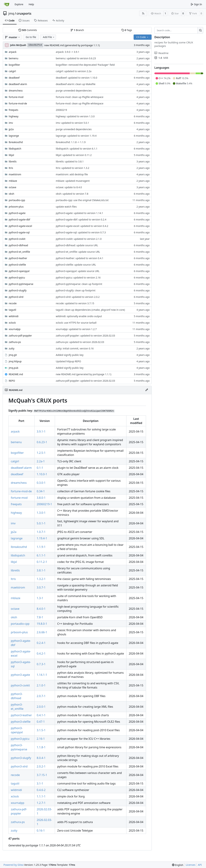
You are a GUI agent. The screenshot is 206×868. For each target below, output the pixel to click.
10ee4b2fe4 (35, 45)
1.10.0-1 (42, 474)
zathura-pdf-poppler (20, 336)
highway (14, 116)
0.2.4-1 (41, 643)
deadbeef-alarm (18, 84)
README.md (16, 374)
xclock (12, 323)
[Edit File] (147, 390)
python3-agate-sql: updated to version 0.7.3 (81, 232)
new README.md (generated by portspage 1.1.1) (72, 45)
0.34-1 (41, 491)
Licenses (191, 865)
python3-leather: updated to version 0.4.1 (80, 258)
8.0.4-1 (41, 758)
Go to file (31, 37)
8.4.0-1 (41, 609)
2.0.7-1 (41, 696)
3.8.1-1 (41, 570)
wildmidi (14, 316)
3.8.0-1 (41, 498)
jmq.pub (14, 368)
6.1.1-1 (41, 555)
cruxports (24, 13)
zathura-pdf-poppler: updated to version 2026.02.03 (85, 336)
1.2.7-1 (41, 803)
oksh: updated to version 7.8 (72, 194)
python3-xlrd (16, 297)
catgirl (12, 71)
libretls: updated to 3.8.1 (70, 161)
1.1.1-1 (41, 796)
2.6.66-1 (42, 632)
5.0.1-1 (41, 523)
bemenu (14, 58)
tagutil (12, 310)
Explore (19, 4)
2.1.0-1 (41, 685)
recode (13, 303)
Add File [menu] (49, 37)
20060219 (61, 110)
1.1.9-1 (41, 547)
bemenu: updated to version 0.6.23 (76, 58)
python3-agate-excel (20, 226)
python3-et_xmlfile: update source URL (78, 252)
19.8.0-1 (42, 624)
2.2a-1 (41, 461)
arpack (13, 52)
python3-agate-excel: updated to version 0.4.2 (82, 226)
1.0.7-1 (41, 532)
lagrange (14, 136)
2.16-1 (41, 739)
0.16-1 (41, 831)
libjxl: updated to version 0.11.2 (74, 155)
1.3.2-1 (41, 579)
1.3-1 (40, 598)
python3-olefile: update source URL (76, 265)
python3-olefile (17, 265)
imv (11, 123)
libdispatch (15, 149)
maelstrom (15, 174)
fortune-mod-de (18, 103)
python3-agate (17, 213)
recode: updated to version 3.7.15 (75, 303)
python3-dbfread (18, 245)
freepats (13, 110)
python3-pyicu (17, 278)
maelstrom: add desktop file (72, 174)
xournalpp (15, 329)
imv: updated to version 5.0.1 (72, 123)
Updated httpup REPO (68, 361)
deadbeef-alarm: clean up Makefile (76, 84)
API (200, 865)
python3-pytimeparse (21, 284)
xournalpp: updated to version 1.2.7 (76, 329)
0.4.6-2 (41, 790)
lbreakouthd (16, 142)
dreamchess (16, 91)
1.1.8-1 (41, 747)
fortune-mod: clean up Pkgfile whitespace (80, 97)
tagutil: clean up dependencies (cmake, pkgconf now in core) (90, 310)
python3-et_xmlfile (19, 252)
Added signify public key (70, 355)
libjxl (11, 155)
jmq (11, 13)
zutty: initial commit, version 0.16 (75, 348)
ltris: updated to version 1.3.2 (73, 168)
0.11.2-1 (42, 562)
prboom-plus (16, 207)
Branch (77, 30)
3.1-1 (40, 783)
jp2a (11, 129)
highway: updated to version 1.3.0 (75, 116)
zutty (12, 348)
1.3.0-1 (41, 513)
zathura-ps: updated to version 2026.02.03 (80, 342)
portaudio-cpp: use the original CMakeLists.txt (82, 200)
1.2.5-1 (41, 453)
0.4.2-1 (41, 653)
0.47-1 (41, 722)
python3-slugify (18, 290)
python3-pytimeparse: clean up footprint (79, 284)
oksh (11, 194)
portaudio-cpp (17, 200)
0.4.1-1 (41, 715)
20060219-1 (44, 504)
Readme (161, 53)
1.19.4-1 (42, 538)
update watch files (66, 207)
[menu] (178, 865)
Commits (28, 30)
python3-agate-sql (19, 232)
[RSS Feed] (143, 13)
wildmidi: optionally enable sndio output (79, 316)
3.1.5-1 (41, 730)
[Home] (7, 4)
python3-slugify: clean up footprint (76, 290)
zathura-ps (15, 342)
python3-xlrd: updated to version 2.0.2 (78, 297)
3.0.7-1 (41, 587)
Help (31, 4)
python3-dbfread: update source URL (77, 245)
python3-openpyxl (19, 271)
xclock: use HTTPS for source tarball (76, 323)
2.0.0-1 (41, 707)
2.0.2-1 (41, 766)
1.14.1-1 (42, 675)
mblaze (13, 181)
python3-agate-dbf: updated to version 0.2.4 (81, 219)
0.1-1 (40, 468)
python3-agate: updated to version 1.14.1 (79, 213)
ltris (11, 168)
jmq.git (13, 355)
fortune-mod (16, 97)
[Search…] (200, 30)
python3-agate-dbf (19, 219)
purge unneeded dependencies (74, 91)
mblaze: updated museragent (73, 181)
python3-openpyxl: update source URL (78, 271)
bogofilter (14, 65)
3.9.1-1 (41, 431)
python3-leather (18, 258)
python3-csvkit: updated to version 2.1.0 (79, 239)
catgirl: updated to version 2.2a (74, 71)
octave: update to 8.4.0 (69, 187)
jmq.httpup (15, 361)
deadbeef (14, 78)
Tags (127, 30)
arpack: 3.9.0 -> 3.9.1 (68, 52)
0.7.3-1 (41, 664)
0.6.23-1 (42, 442)
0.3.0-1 (41, 483)
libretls (13, 161)
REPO (12, 381)
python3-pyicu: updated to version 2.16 (78, 278)
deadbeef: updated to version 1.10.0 (76, 78)
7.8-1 (40, 617)
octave (12, 187)
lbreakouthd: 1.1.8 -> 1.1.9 (71, 142)
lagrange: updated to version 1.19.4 (76, 136)
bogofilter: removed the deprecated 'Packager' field (85, 65)
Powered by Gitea (14, 865)
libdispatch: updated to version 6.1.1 (77, 149)
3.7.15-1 (42, 775)
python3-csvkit (17, 239)
